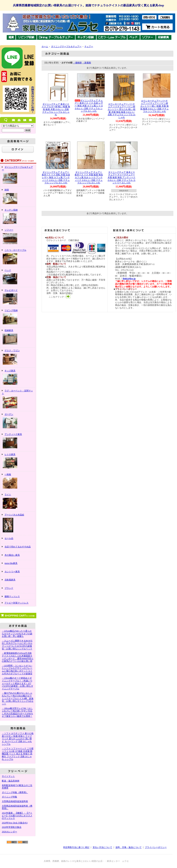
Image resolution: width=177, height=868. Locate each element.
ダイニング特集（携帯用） (15, 792)
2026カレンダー (9, 832)
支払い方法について (102, 847)
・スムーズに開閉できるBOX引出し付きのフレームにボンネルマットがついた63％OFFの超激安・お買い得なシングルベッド (17, 645)
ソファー (18, 237)
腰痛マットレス (12, 596)
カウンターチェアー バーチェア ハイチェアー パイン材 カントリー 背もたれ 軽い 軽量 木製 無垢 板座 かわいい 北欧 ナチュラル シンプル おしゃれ (122, 111)
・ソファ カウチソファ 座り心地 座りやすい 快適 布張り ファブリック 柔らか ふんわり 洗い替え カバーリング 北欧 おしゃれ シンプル (18, 739)
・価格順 (77, 63)
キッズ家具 (18, 378)
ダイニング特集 (9, 797)
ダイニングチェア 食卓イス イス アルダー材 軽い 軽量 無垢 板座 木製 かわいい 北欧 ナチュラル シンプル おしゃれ (56, 109)
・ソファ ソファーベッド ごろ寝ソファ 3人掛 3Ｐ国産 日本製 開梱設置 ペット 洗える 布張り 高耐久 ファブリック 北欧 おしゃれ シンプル (18, 754)
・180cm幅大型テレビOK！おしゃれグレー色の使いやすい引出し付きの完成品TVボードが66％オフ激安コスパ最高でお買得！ (17, 712)
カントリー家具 (18, 573)
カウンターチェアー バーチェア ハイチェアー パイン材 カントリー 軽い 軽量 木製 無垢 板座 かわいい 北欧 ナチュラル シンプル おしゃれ (154, 106)
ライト (18, 501)
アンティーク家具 (18, 441)
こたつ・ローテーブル (18, 257)
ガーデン (18, 421)
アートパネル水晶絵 (18, 523)
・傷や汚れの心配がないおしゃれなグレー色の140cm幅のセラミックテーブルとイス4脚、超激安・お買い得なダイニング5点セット (18, 698)
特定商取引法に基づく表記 (76, 847)
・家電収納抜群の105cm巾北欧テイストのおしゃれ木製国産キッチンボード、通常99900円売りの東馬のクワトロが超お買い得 (18, 657)
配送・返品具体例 (11, 781)
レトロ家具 (18, 461)
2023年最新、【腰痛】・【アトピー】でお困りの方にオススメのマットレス (17, 816)
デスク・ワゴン (18, 357)
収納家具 (18, 337)
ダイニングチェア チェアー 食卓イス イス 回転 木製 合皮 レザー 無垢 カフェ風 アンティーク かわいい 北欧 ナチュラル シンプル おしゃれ (56, 178)
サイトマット (8, 776)
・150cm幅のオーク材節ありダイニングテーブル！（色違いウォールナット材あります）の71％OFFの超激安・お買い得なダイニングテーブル (17, 683)
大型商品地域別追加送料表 (15, 801)
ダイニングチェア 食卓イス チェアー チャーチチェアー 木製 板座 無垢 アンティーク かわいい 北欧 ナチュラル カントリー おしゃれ (122, 178)
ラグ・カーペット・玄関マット (18, 399)
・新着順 (87, 63)
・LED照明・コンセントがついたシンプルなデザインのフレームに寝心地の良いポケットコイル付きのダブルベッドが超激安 (17, 670)
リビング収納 (18, 317)
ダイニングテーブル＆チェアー (18, 175)
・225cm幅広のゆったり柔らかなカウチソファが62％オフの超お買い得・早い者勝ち (17, 634)
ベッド (18, 277)
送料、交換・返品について (129, 847)
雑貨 (18, 197)
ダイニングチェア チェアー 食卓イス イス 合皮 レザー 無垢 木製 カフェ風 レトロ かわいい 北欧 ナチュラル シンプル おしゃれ (89, 106)
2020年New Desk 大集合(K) (15, 823)
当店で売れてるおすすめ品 (18, 548)
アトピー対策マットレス (17, 603)
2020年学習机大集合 (12, 827)
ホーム (45, 46)
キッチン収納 (18, 217)
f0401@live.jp (129, 279)
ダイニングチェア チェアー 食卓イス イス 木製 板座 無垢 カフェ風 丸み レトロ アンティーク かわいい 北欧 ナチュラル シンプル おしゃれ (89, 178)
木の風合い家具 (18, 556)
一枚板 (18, 481)
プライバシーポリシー (156, 847)
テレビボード (18, 297)
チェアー (89, 46)
